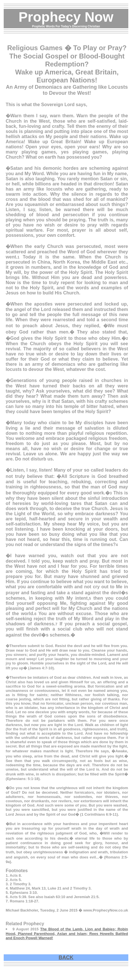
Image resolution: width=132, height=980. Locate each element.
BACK (66, 957)
